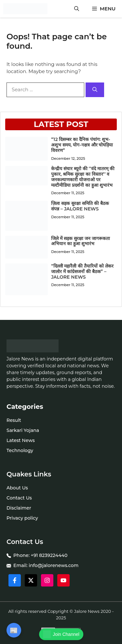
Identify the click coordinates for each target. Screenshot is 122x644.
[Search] (95, 90)
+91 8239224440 (49, 555)
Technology (20, 450)
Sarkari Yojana (23, 430)
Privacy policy (22, 518)
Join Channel (61, 634)
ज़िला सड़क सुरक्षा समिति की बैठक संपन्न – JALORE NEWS (80, 206)
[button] (77, 9)
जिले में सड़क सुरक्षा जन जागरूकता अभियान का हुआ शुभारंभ (80, 241)
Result (14, 420)
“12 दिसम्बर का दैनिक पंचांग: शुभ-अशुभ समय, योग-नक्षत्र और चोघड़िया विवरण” (82, 145)
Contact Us (19, 498)
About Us (17, 488)
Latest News (21, 440)
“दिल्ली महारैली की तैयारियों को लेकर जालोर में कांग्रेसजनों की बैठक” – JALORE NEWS (82, 271)
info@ (35, 565)
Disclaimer (19, 508)
